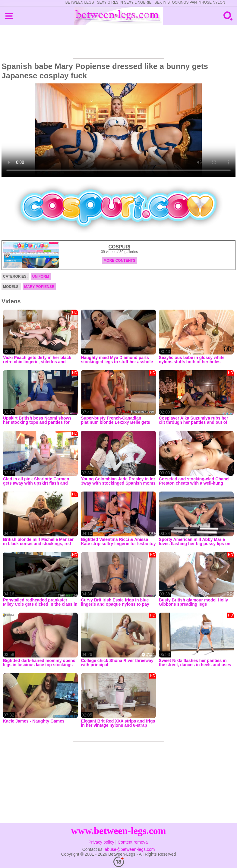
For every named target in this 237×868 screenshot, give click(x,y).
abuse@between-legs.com (130, 849)
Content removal (133, 842)
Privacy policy (101, 842)
